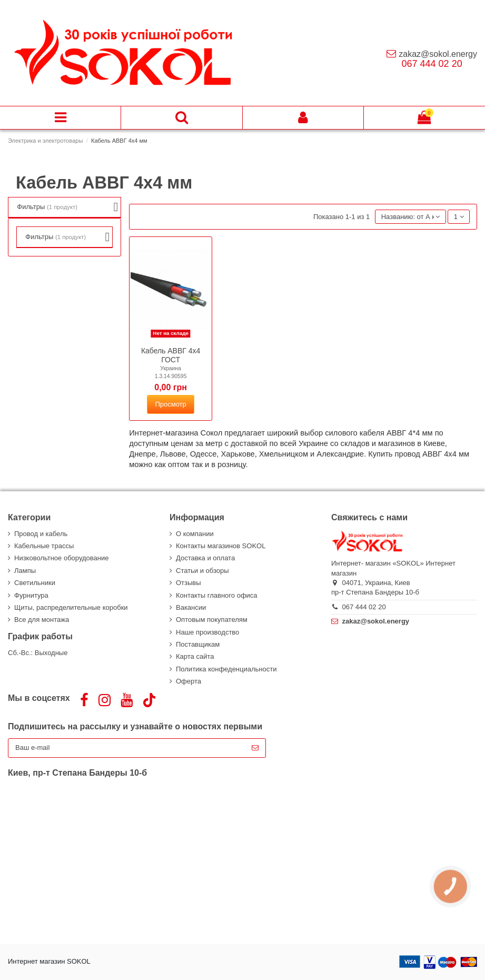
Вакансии (191, 607)
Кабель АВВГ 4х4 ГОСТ (171, 355)
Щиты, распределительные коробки (71, 607)
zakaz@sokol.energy (438, 54)
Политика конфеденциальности (226, 669)
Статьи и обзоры (202, 571)
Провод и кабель (41, 534)
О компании (195, 534)
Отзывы (189, 583)
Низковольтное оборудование (61, 558)
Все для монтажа (42, 620)
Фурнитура (31, 595)
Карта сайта (195, 656)
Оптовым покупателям (212, 620)
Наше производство (207, 632)
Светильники (35, 583)
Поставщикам (198, 644)
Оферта (189, 681)
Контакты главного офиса (217, 595)
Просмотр (170, 404)
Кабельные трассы (44, 546)
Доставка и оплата (205, 558)
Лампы (25, 571)
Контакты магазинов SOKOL (221, 546)
